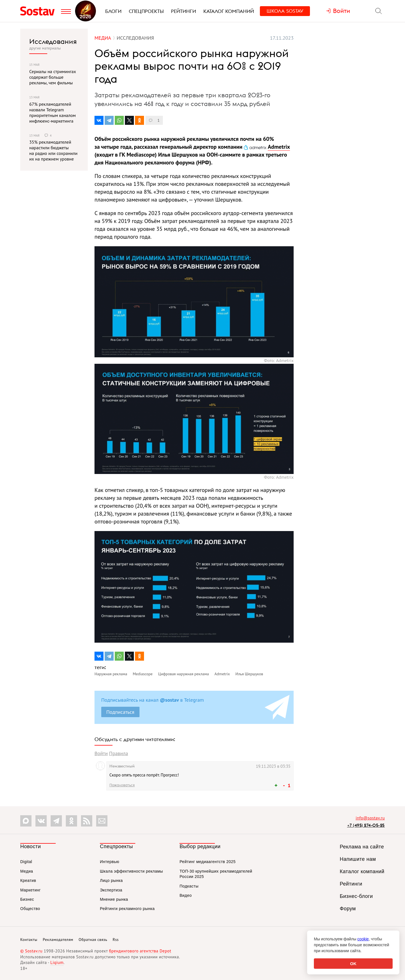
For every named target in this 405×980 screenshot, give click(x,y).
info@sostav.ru (370, 818)
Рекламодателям (58, 940)
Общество (30, 909)
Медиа (27, 871)
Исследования (53, 41)
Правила (119, 753)
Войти (101, 753)
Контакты (29, 940)
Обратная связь (93, 940)
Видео (185, 895)
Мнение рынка (114, 899)
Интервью (110, 862)
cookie (363, 939)
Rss (116, 940)
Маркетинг (31, 890)
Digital (26, 862)
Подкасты (189, 886)
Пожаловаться (122, 785)
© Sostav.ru (31, 951)
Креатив (28, 880)
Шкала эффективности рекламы (131, 871)
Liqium (57, 962)
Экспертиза (111, 890)
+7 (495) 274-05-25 (366, 825)
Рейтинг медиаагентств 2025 (207, 862)
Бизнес (27, 899)
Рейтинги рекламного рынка (127, 909)
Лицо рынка (111, 880)
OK (353, 964)
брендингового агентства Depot (140, 951)
